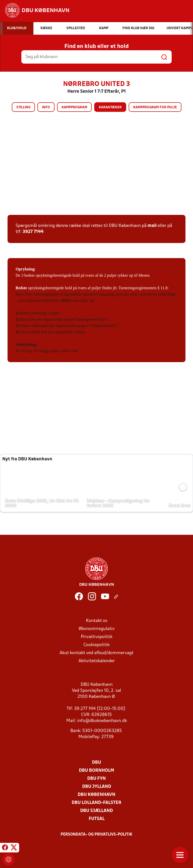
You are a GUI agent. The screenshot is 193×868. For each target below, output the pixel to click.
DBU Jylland (97, 787)
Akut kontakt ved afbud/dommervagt (96, 653)
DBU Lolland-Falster (96, 803)
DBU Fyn (96, 779)
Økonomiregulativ (97, 629)
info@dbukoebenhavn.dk (102, 721)
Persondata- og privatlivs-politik (96, 835)
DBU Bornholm (96, 771)
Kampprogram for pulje (155, 107)
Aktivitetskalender (97, 661)
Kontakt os (97, 621)
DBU (96, 763)
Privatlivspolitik (97, 637)
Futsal (97, 819)
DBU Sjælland (96, 811)
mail (152, 226)
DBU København (96, 795)
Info (46, 107)
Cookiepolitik (96, 645)
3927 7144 (33, 232)
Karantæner (110, 107)
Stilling (23, 107)
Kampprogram (74, 107)
